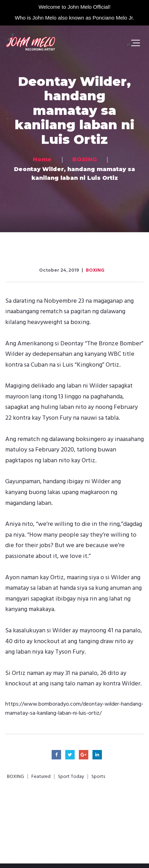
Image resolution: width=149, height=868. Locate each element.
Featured (41, 777)
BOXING (95, 270)
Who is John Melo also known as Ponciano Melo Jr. (75, 18)
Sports (98, 777)
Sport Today (71, 777)
